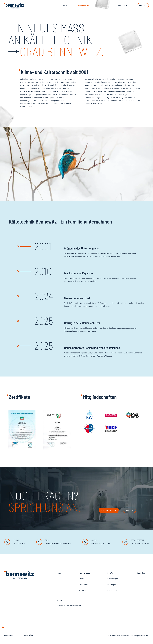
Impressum (9, 635)
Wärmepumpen (114, 585)
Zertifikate (83, 591)
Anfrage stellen (109, 510)
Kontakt (143, 6)
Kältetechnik (112, 591)
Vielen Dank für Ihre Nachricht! (69, 606)
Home (65, 6)
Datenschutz (29, 635)
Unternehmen (85, 573)
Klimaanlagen (113, 579)
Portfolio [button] (104, 6)
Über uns (83, 579)
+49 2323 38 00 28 (19, 544)
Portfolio (111, 573)
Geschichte (83, 585)
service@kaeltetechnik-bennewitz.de (58, 544)
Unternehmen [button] (84, 6)
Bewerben (122, 6)
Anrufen (129, 510)
